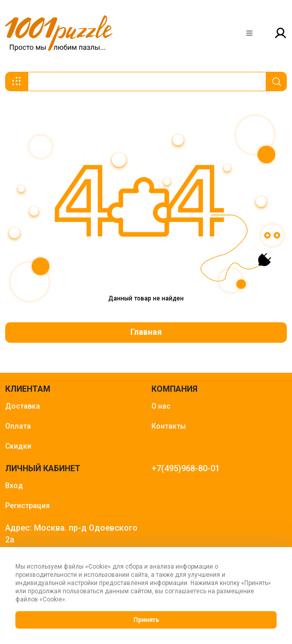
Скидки (18, 446)
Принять (146, 620)
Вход (14, 486)
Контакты (169, 426)
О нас (161, 406)
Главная (146, 333)
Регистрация (27, 506)
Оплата (18, 426)
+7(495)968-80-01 (186, 468)
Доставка (23, 406)
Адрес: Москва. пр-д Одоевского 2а (71, 534)
